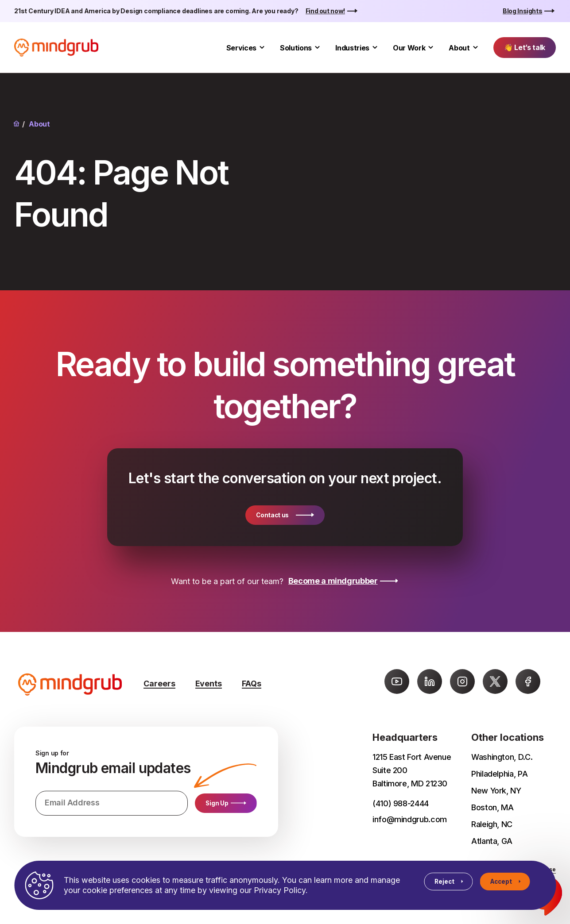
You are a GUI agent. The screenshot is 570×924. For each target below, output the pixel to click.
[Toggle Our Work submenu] (431, 48)
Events (209, 683)
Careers (159, 683)
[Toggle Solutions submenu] (317, 48)
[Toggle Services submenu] (262, 48)
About (459, 48)
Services (241, 48)
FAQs (252, 683)
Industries (352, 48)
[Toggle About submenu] (475, 48)
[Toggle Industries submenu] (375, 48)
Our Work (409, 48)
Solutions (296, 48)
